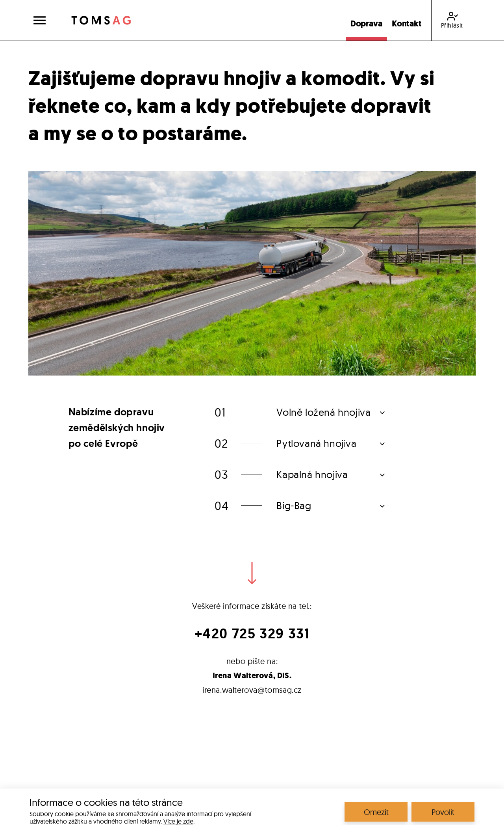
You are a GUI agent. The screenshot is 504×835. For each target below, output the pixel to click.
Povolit (443, 812)
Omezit (376, 812)
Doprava (366, 24)
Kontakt (407, 24)
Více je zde (178, 821)
